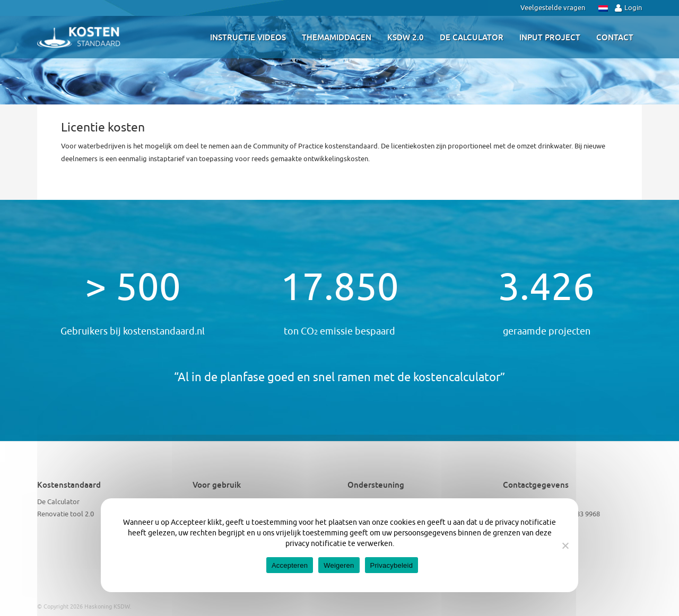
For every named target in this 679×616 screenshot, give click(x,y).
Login (628, 8)
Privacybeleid (392, 565)
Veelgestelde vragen (553, 8)
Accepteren (290, 565)
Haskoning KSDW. (108, 606)
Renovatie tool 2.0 (66, 514)
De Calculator (58, 502)
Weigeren (339, 565)
